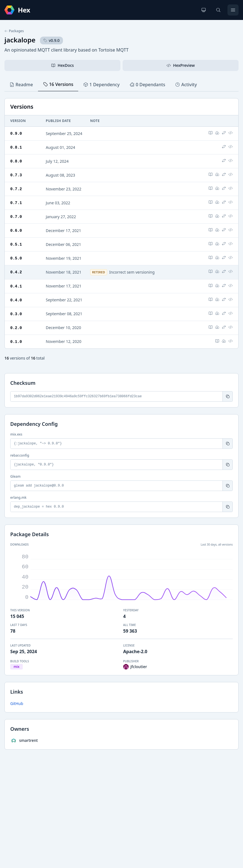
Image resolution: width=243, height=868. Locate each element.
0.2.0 (16, 324)
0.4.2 (16, 269)
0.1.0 (16, 338)
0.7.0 (16, 215)
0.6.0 (16, 228)
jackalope (20, 40)
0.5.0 (16, 255)
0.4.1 (16, 283)
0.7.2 (16, 188)
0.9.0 (16, 133)
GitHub (17, 699)
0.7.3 (16, 174)
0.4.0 (16, 297)
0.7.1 (16, 201)
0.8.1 (16, 147)
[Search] (218, 10)
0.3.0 (16, 310)
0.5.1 (16, 242)
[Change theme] (204, 10)
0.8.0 (16, 160)
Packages (14, 31)
